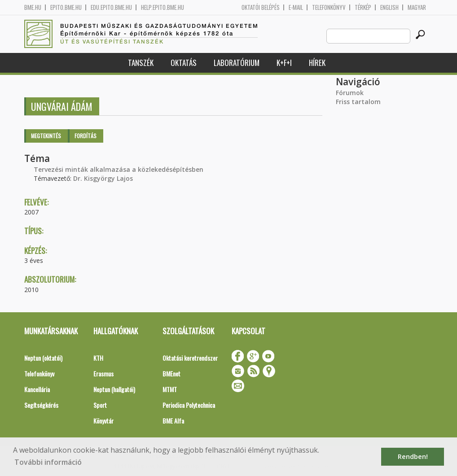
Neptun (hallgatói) (114, 389)
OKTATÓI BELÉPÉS (261, 7)
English (389, 7)
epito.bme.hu (66, 7)
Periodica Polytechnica (189, 405)
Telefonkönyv (329, 7)
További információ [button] (48, 462)
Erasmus (103, 373)
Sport (100, 405)
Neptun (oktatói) (43, 358)
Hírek (317, 63)
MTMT (170, 389)
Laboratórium (237, 63)
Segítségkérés (41, 405)
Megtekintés (46, 136)
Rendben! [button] (413, 456)
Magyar (417, 7)
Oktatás (184, 63)
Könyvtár (103, 421)
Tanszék (141, 63)
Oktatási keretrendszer (190, 358)
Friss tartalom (358, 102)
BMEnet (171, 373)
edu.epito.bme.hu (111, 7)
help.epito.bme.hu (163, 7)
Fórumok (350, 93)
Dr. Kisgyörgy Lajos (103, 178)
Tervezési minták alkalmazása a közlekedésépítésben (119, 169)
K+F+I (284, 63)
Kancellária (37, 389)
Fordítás (86, 136)
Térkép (363, 7)
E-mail (296, 7)
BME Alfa (173, 421)
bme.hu (33, 7)
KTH (98, 358)
